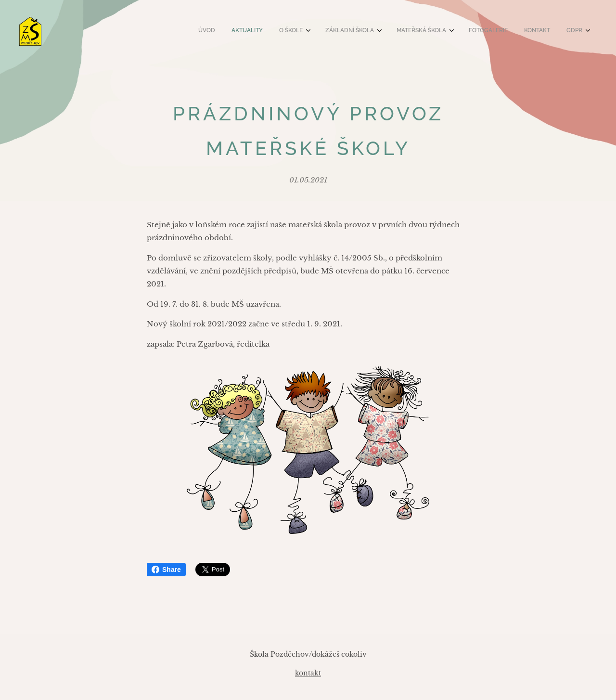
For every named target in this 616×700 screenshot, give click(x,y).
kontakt (308, 673)
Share (166, 570)
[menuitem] (449, 31)
